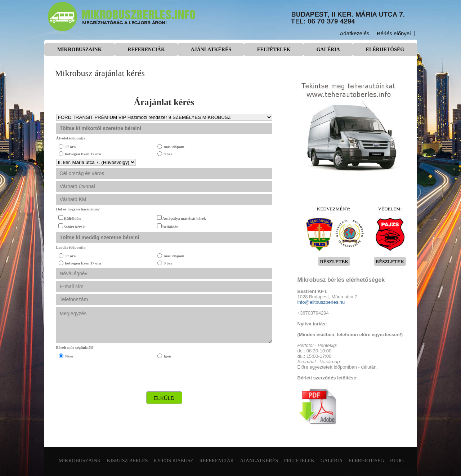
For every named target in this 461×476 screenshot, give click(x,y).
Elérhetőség (385, 50)
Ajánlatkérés (211, 50)
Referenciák (146, 50)
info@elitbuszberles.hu (321, 302)
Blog (397, 461)
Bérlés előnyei (394, 33)
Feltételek (274, 50)
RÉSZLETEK (334, 261)
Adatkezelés (355, 33)
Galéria (328, 50)
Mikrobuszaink (80, 50)
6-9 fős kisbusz (174, 461)
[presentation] (111, 375)
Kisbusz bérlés (127, 461)
